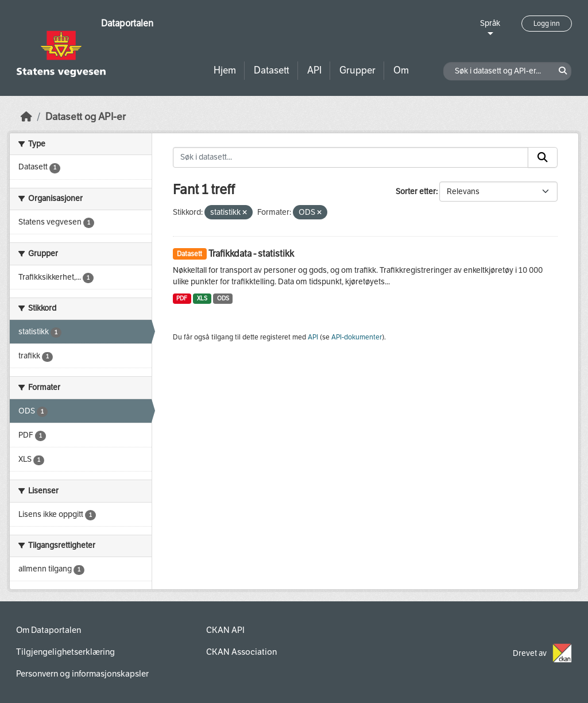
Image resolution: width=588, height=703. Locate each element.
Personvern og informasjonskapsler (82, 674)
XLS (202, 298)
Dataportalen (127, 23)
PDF (182, 298)
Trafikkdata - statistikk (251, 254)
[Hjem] (26, 117)
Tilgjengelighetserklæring (65, 652)
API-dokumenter (357, 337)
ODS (223, 298)
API (314, 70)
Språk (490, 23)
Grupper (357, 70)
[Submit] (543, 157)
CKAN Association (241, 652)
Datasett (272, 70)
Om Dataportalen (49, 630)
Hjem (225, 70)
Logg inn (547, 24)
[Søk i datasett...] (351, 157)
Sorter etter (416, 192)
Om (401, 70)
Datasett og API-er (86, 117)
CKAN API (225, 630)
